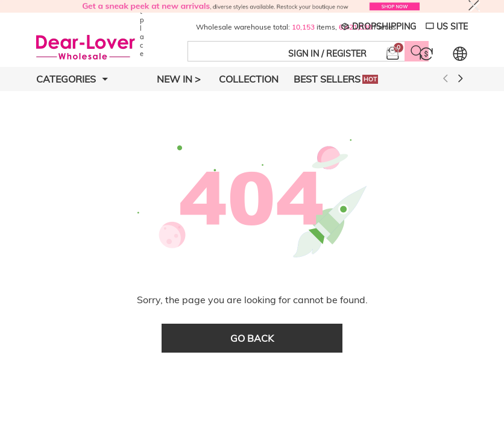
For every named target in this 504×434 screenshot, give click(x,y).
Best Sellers (336, 79)
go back (252, 338)
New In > (179, 79)
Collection (249, 79)
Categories (72, 79)
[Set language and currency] (460, 54)
